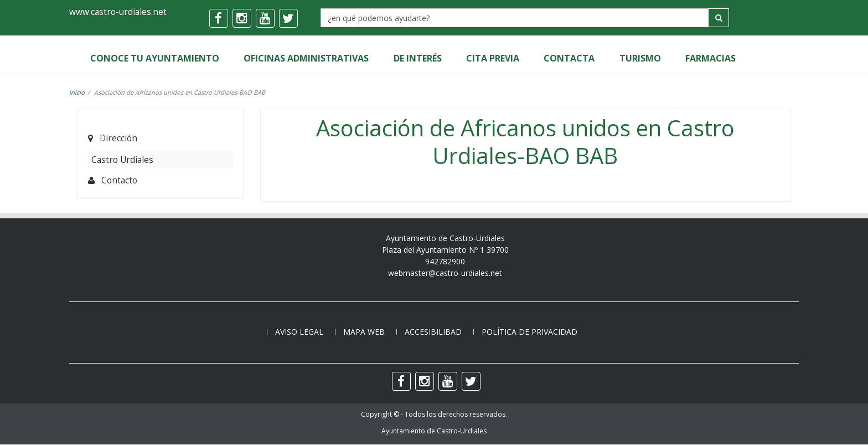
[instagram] (242, 18)
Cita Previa (492, 58)
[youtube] (265, 18)
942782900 (445, 261)
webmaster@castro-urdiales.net (445, 273)
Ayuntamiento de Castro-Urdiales (434, 431)
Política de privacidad (529, 332)
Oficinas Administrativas (306, 58)
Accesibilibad (433, 332)
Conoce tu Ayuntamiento (155, 58)
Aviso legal (299, 332)
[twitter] (288, 18)
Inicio (77, 92)
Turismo (639, 58)
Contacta (569, 58)
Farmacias (709, 58)
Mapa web (364, 332)
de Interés (417, 58)
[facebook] (219, 18)
